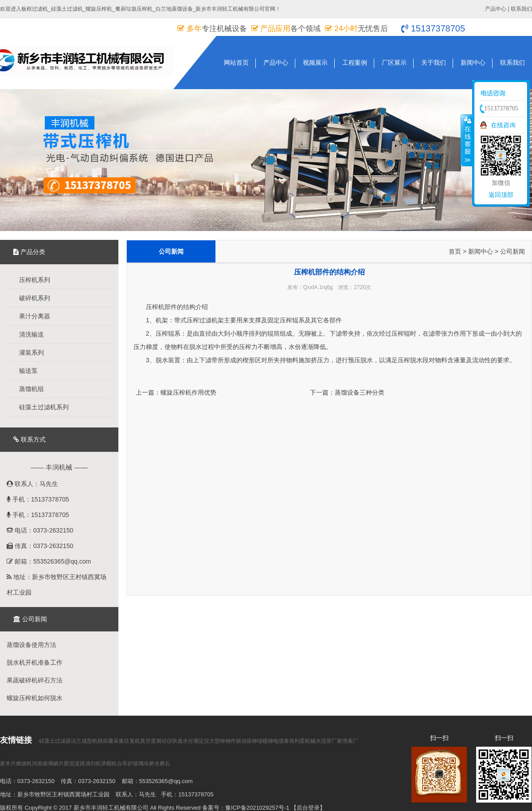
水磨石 (162, 764)
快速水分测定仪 (191, 741)
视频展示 (315, 63)
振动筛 (244, 741)
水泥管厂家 (329, 741)
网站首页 (236, 63)
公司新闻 (512, 251)
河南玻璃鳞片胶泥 (53, 764)
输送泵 (24, 371)
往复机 (132, 741)
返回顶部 (501, 195)
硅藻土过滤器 (55, 741)
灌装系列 (27, 353)
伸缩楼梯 (262, 741)
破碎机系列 (31, 298)
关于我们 (434, 63)
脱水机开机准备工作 (35, 662)
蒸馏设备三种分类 (360, 392)
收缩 (467, 140)
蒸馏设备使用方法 (31, 645)
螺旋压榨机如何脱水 (35, 698)
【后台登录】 (308, 808)
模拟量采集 (111, 741)
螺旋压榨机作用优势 (188, 392)
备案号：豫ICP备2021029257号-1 (246, 808)
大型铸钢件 (223, 741)
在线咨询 (503, 125)
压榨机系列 (31, 280)
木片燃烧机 (19, 764)
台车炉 (125, 764)
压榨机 (155, 307)
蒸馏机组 (27, 389)
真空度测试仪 (156, 741)
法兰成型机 (84, 741)
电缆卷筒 (284, 741)
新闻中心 (473, 63)
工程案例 (355, 63)
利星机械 (305, 741)
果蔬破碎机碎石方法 (35, 680)
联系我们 (521, 9)
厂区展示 (394, 63)
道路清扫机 (88, 764)
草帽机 (109, 764)
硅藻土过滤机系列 (40, 407)
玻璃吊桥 (144, 764)
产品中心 (496, 9)
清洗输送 (27, 334)
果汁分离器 (31, 316)
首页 (455, 251)
